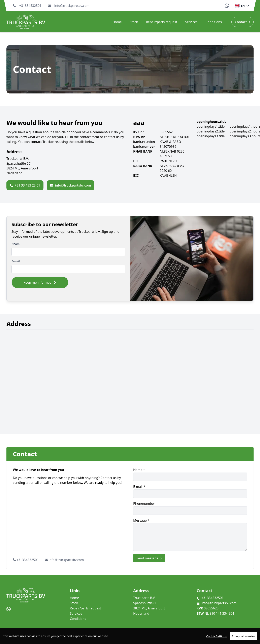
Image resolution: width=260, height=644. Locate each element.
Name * (190, 474)
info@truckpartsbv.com (72, 6)
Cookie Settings (217, 636)
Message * (190, 535)
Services (191, 22)
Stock (134, 22)
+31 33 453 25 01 (25, 185)
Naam (15, 244)
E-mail (16, 261)
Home (117, 22)
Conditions (214, 22)
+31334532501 (30, 6)
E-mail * (190, 491)
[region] (130, 636)
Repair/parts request (161, 22)
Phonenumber (190, 508)
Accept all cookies (243, 636)
